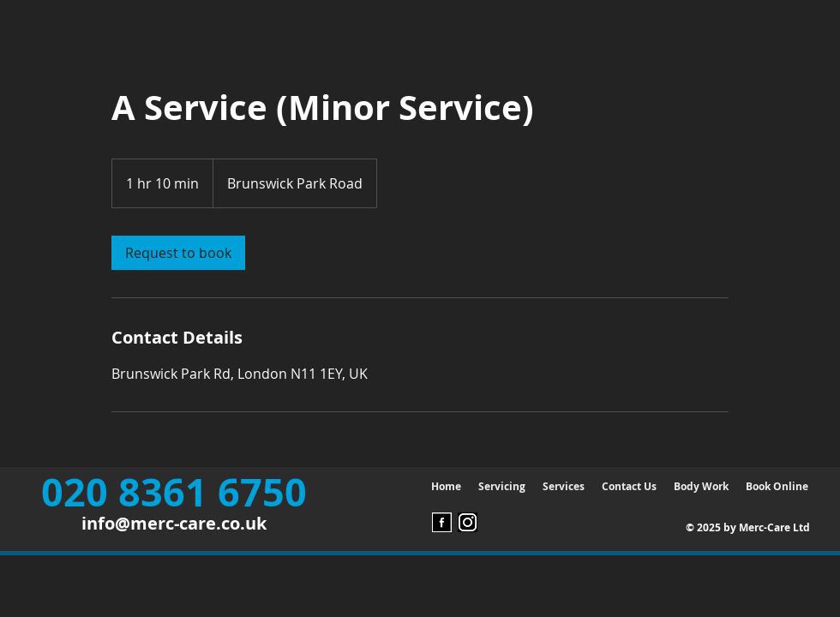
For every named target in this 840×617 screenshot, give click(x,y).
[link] (178, 253)
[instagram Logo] (468, 522)
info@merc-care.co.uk (174, 523)
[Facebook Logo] (442, 522)
